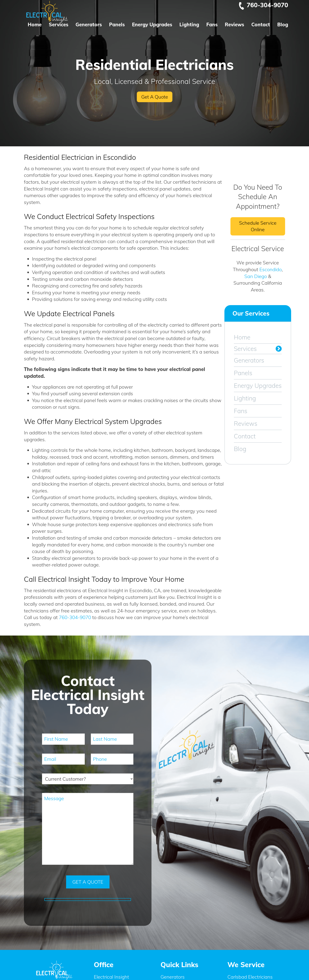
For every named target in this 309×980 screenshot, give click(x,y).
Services (59, 24)
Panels (117, 24)
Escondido (271, 269)
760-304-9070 (263, 5)
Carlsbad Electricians (250, 977)
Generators (89, 24)
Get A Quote (155, 97)
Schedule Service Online (258, 226)
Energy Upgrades (152, 24)
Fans (212, 24)
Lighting (189, 24)
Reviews (234, 24)
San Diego (256, 276)
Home (35, 24)
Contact (261, 24)
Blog (283, 24)
